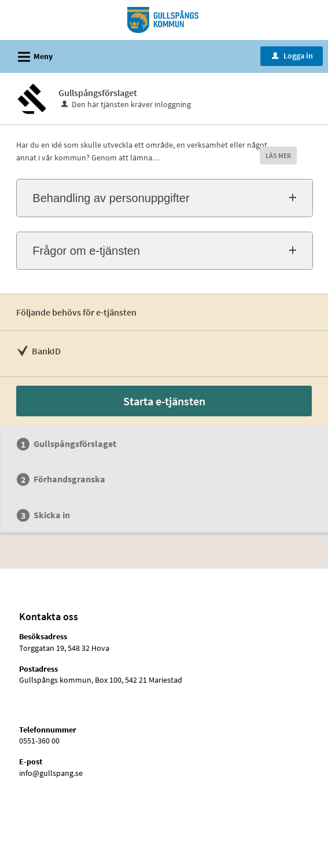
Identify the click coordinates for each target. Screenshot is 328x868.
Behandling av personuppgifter (111, 198)
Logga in (292, 56)
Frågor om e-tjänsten (86, 251)
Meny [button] (32, 55)
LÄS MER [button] (278, 155)
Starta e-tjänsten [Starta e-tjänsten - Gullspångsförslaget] (164, 401)
